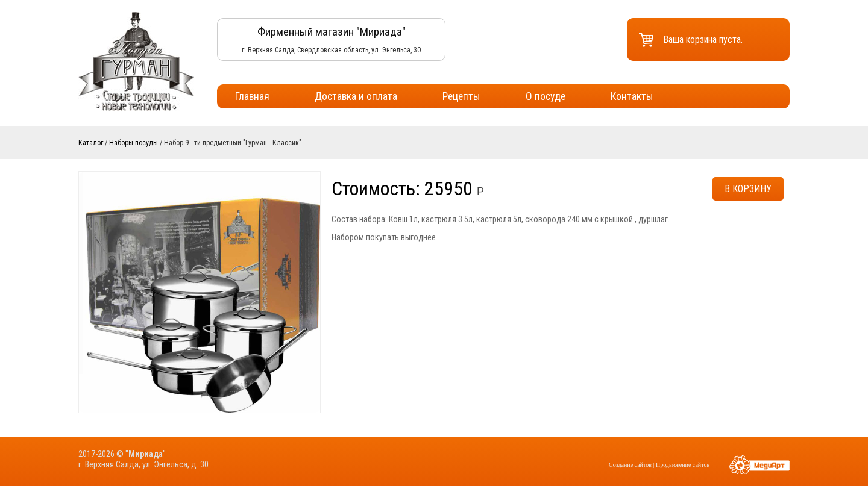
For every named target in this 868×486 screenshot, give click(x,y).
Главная (252, 96)
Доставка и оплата (356, 96)
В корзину (748, 189)
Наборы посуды (134, 143)
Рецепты (461, 96)
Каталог (91, 143)
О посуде (546, 96)
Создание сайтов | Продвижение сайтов (659, 465)
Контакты (632, 96)
